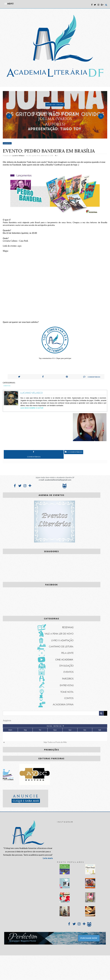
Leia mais (48, 858)
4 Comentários (74, 452)
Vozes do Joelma (55, 105)
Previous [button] (9, 116)
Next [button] (101, 116)
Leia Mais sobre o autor (32, 408)
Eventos (7, 143)
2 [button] (55, 137)
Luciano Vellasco (18, 156)
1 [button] (51, 137)
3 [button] (59, 137)
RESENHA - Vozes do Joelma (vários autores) (55, 119)
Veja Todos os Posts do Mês (55, 742)
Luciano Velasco (32, 393)
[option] (55, 115)
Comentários (92, 377)
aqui (19, 246)
